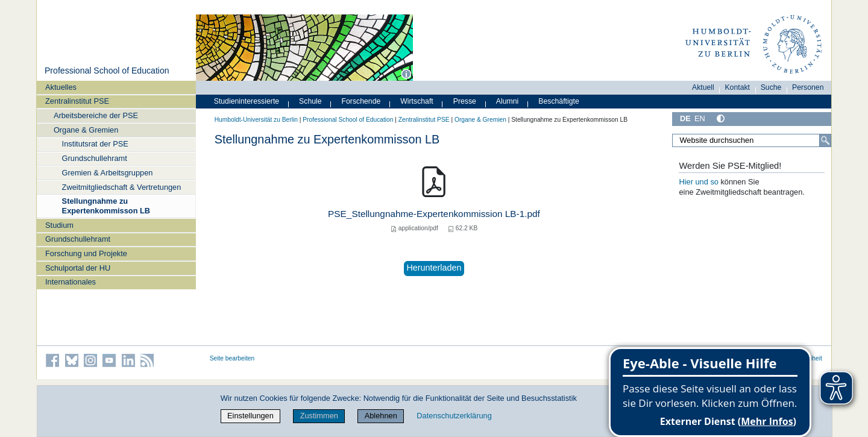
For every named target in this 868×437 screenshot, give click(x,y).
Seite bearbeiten (232, 358)
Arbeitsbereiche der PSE (96, 115)
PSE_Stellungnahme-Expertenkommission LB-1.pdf (434, 214)
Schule (310, 101)
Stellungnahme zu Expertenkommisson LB (106, 206)
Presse (465, 101)
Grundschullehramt (95, 158)
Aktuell (703, 87)
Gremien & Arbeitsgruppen (108, 173)
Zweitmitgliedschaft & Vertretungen (122, 187)
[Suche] (825, 140)
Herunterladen (434, 268)
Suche (771, 87)
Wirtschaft (417, 101)
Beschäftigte (559, 101)
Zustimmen (319, 416)
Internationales (71, 282)
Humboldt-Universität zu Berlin (256, 120)
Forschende (361, 101)
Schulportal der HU (78, 268)
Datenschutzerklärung (454, 416)
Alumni (508, 101)
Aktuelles (61, 87)
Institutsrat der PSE (95, 144)
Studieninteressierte (247, 101)
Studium (59, 225)
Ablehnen (381, 416)
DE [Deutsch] (685, 118)
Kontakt (737, 87)
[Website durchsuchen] (752, 140)
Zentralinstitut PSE (77, 101)
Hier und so (698, 182)
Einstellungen (250, 416)
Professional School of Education (107, 71)
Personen (808, 87)
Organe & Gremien (86, 130)
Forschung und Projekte (86, 253)
